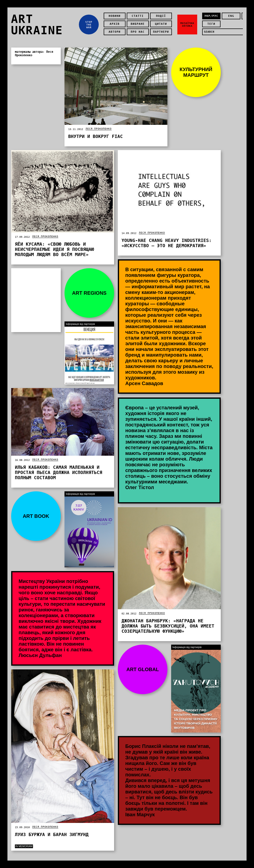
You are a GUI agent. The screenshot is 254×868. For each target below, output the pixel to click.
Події (161, 16)
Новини (115, 16)
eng (231, 16)
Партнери (161, 32)
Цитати (161, 24)
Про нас (138, 32)
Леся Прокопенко (99, 129)
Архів (115, 24)
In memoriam (24, 846)
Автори (115, 32)
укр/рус (211, 16)
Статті (138, 16)
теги (211, 24)
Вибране (138, 24)
